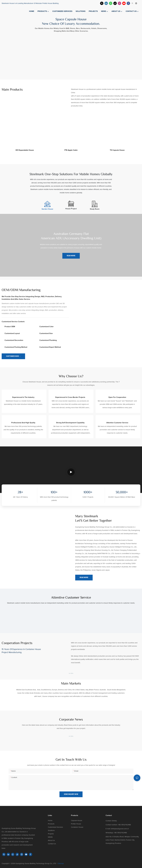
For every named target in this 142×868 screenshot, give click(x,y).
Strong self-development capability (70, 423)
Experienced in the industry (23, 397)
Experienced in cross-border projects (70, 397)
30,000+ (122, 493)
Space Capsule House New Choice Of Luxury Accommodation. (71, 22)
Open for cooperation (117, 397)
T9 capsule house (117, 150)
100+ (54, 493)
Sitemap (61, 864)
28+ (20, 493)
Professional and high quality (23, 423)
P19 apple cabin (71, 150)
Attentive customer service (117, 423)
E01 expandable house (25, 150)
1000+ (88, 493)
